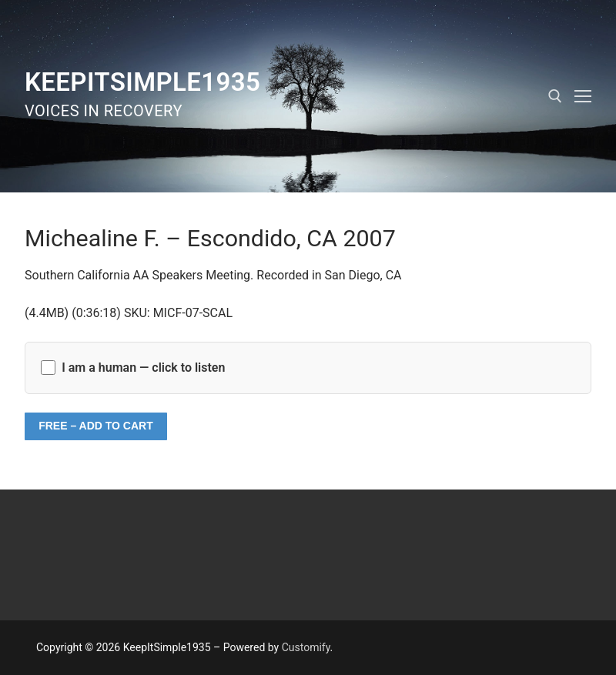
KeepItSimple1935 (142, 82)
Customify (306, 647)
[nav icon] (583, 96)
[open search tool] (555, 96)
